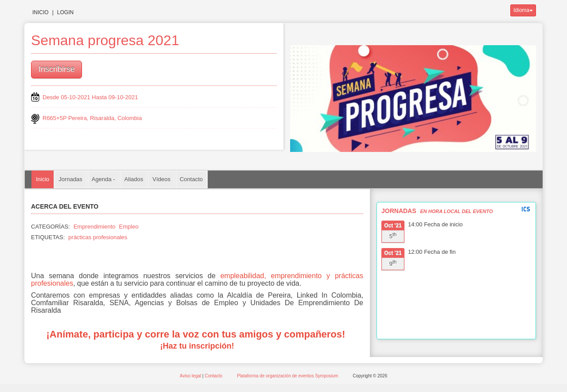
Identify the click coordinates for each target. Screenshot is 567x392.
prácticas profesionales (98, 237)
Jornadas (70, 179)
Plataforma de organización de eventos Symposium (288, 376)
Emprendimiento (95, 227)
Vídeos (161, 179)
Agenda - (103, 179)
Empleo (129, 227)
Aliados (134, 179)
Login (65, 12)
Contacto (191, 179)
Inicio (41, 12)
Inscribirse (57, 69)
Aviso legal (191, 376)
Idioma (523, 10)
